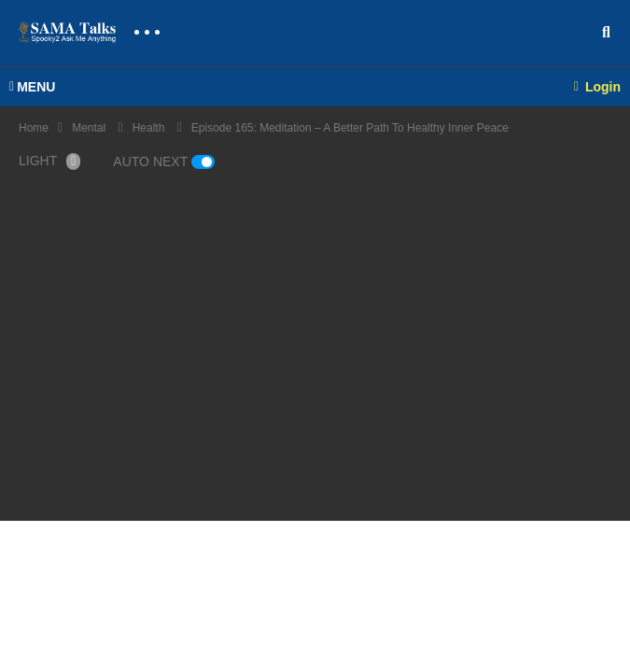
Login (597, 87)
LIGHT (49, 161)
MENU (32, 87)
